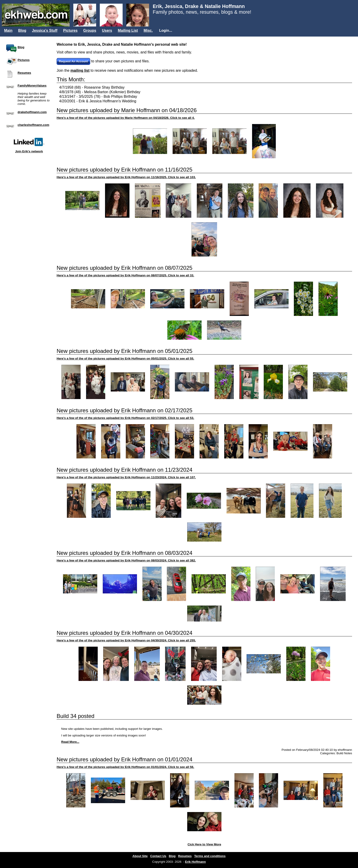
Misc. (148, 30)
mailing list (80, 70)
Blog (22, 30)
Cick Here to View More (204, 844)
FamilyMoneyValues (32, 86)
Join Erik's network (29, 144)
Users (107, 30)
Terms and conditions (210, 856)
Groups (90, 30)
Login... (166, 30)
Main (8, 30)
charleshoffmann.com (33, 125)
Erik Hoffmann (195, 862)
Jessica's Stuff (45, 30)
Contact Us (158, 856)
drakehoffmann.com (32, 112)
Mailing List (128, 30)
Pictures (70, 30)
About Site (140, 856)
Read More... (70, 742)
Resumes (24, 73)
